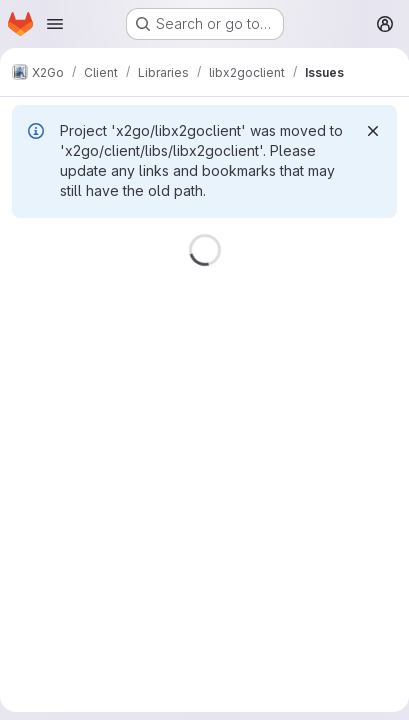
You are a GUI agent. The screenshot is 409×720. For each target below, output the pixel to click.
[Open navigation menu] (55, 24)
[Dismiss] (373, 131)
